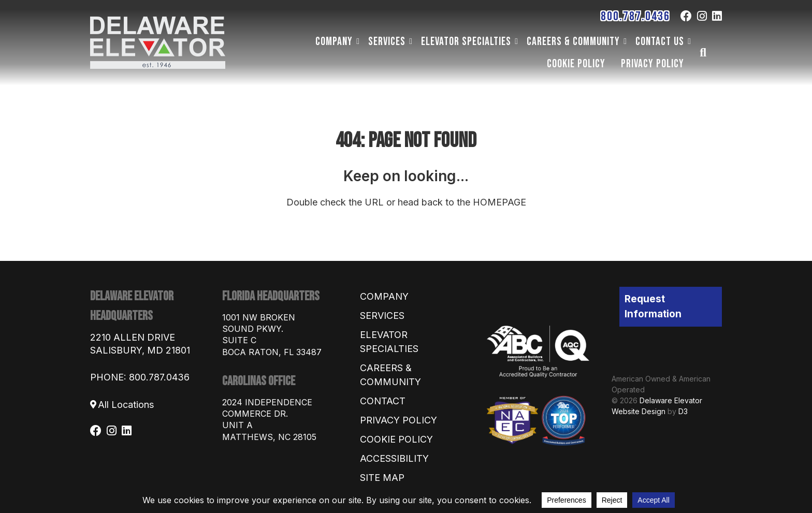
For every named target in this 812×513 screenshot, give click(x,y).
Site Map (382, 478)
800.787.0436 (635, 17)
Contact (383, 401)
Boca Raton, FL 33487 (272, 352)
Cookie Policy (576, 63)
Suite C (239, 340)
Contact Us (660, 42)
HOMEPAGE (499, 202)
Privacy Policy (653, 63)
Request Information (653, 306)
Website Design (639, 411)
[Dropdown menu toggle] (358, 41)
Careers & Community (573, 42)
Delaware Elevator (671, 400)
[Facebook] (686, 16)
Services (387, 42)
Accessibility (394, 458)
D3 (683, 411)
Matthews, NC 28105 (269, 437)
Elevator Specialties (466, 42)
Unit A (237, 425)
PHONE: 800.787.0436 (140, 377)
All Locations (126, 405)
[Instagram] (702, 16)
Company (334, 42)
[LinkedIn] (717, 16)
